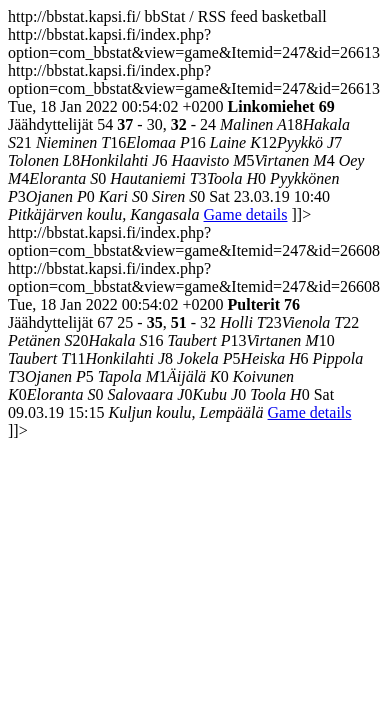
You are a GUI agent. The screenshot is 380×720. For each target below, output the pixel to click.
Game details (246, 214)
